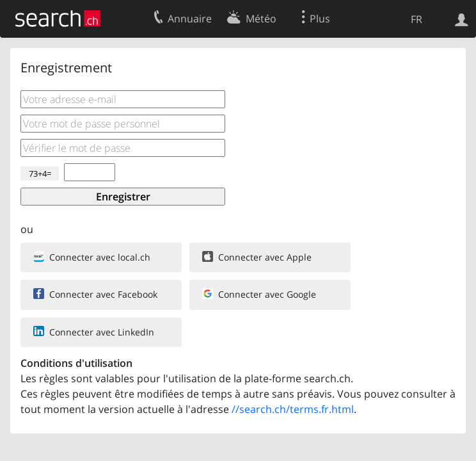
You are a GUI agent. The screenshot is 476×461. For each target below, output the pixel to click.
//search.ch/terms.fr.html (293, 409)
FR (416, 19)
